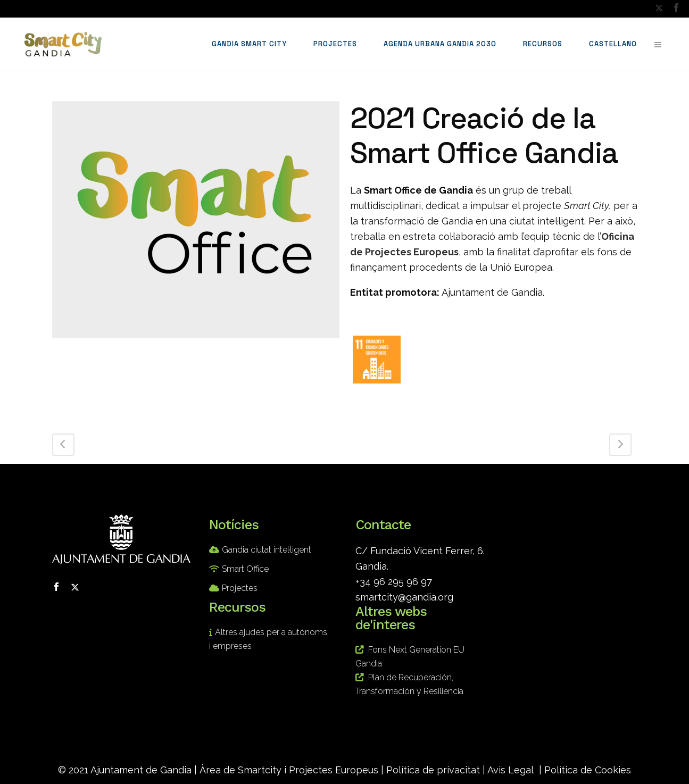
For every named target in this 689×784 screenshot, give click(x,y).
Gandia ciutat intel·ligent (267, 550)
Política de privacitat (433, 770)
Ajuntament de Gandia (141, 770)
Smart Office (245, 569)
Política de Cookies (588, 770)
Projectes (240, 588)
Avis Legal (510, 770)
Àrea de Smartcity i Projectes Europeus (289, 770)
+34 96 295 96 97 (394, 582)
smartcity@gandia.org (404, 597)
